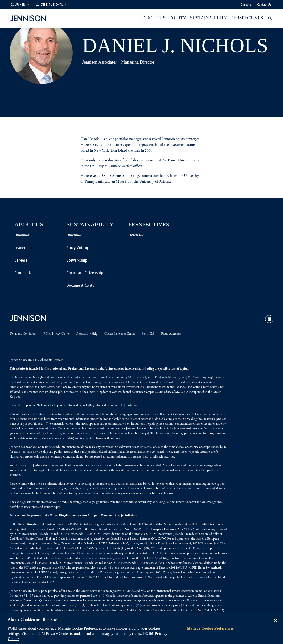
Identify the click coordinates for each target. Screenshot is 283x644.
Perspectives (247, 18)
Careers (246, 4)
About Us (154, 18)
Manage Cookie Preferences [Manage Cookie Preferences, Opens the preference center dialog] (210, 628)
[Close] (275, 624)
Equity (178, 18)
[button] (20, 4)
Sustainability (209, 18)
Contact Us (264, 4)
